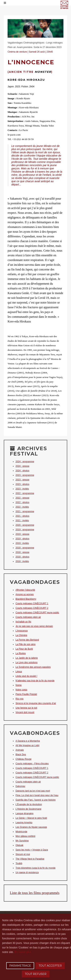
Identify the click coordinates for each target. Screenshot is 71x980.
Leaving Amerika (24, 823)
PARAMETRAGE (20, 966)
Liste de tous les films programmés (35, 893)
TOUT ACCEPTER (50, 966)
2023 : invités (22, 489)
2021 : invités (22, 521)
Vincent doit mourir (25, 712)
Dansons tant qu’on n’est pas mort (33, 791)
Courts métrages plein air (28, 617)
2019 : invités (22, 543)
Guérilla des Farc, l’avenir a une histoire (35, 800)
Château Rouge (23, 759)
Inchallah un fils (23, 622)
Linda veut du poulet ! (26, 676)
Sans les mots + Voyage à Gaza (32, 850)
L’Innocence (22, 631)
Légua (19, 672)
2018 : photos (22, 557)
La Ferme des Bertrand (27, 640)
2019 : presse (22, 534)
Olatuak (19, 845)
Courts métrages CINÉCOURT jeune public (37, 613)
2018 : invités (22, 561)
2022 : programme (25, 493)
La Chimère (21, 635)
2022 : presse (22, 498)
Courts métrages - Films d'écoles (32, 764)
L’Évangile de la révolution (29, 804)
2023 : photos (22, 484)
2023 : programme (25, 475)
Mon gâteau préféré (25, 836)
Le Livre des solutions (27, 662)
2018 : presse (22, 552)
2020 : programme (25, 525)
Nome (19, 685)
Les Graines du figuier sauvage (31, 827)
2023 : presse (22, 480)
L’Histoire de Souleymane (28, 809)
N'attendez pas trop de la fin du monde (35, 681)
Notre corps (21, 690)
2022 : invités (22, 507)
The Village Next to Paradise (30, 859)
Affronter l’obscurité (25, 590)
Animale (20, 750)
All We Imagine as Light (27, 745)
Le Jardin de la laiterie (27, 658)
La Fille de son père (25, 644)
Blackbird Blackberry (26, 599)
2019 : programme (25, 530)
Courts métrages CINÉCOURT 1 (32, 603)
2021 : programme (25, 511)
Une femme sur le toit (26, 708)
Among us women (25, 594)
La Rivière (21, 653)
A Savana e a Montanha (28, 741)
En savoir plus (23, 952)
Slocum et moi (23, 854)
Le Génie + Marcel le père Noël (31, 818)
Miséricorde (21, 832)
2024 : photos (22, 471)
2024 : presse (22, 466)
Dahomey (20, 786)
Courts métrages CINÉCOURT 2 (32, 608)
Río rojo (20, 699)
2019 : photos (22, 539)
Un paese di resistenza (27, 872)
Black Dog (21, 755)
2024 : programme (25, 462)
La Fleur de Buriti (24, 649)
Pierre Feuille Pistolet (26, 694)
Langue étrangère (25, 813)
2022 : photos (22, 502)
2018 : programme (25, 548)
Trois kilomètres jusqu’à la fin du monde (35, 868)
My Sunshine (22, 841)
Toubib (19, 863)
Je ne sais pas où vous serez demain (34, 626)
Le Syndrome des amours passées (33, 667)
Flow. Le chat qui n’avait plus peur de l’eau (37, 795)
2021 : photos (22, 516)
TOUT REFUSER (36, 974)
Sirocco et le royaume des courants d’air (36, 703)
